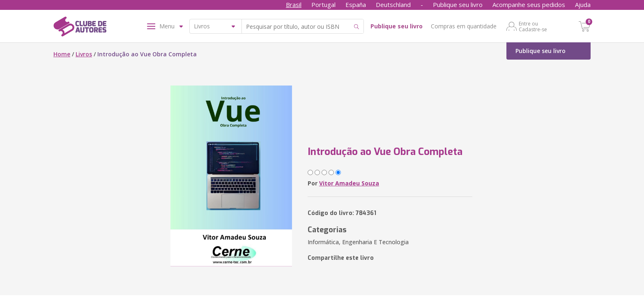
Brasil (294, 5)
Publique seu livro (458, 5)
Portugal (323, 5)
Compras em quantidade (464, 26)
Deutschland (393, 5)
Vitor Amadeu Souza (349, 183)
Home (62, 54)
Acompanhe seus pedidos (529, 5)
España (356, 5)
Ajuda (583, 5)
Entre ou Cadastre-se (533, 26)
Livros (84, 54)
